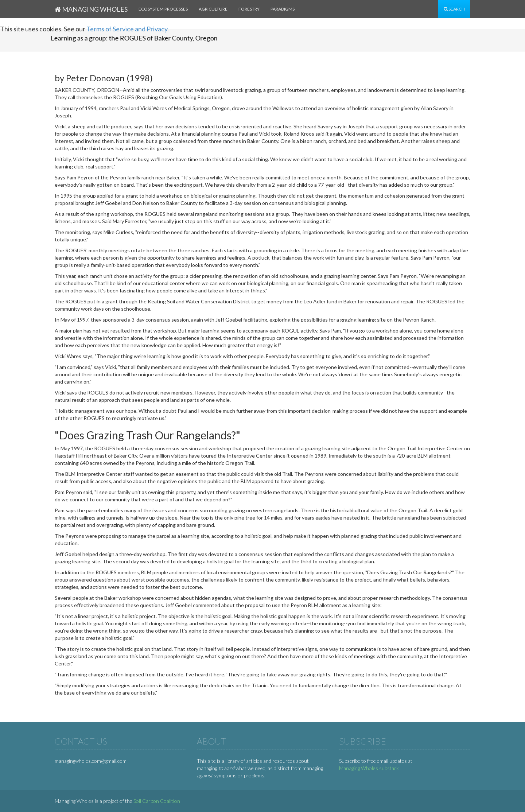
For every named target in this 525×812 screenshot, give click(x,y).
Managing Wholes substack (369, 768)
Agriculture (213, 9)
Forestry (249, 9)
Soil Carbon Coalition (157, 801)
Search (454, 9)
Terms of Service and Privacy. (128, 29)
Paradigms (283, 9)
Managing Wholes (91, 9)
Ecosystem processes (163, 9)
